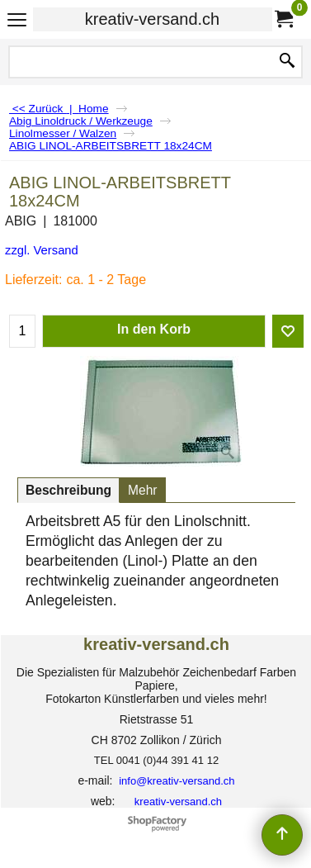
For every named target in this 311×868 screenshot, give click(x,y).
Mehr (143, 490)
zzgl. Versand (42, 250)
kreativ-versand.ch (152, 19)
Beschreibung (68, 490)
